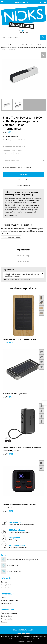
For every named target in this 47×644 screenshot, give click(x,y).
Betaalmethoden (7, 603)
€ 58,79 (8, 511)
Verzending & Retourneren (10, 600)
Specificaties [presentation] (23, 261)
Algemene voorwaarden (9, 613)
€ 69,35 (8, 454)
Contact (4, 597)
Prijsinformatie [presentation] (23, 250)
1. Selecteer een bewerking (14, 146)
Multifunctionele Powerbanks (30, 45)
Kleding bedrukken (7, 585)
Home (3, 45)
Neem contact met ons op (11, 237)
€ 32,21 (8, 343)
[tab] (23, 250)
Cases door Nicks (6, 588)
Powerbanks (14, 45)
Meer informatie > (11, 215)
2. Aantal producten (11, 161)
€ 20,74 (8, 397)
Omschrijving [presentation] (23, 255)
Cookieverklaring (7, 616)
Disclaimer (4, 622)
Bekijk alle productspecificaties (14, 140)
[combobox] (20, 38)
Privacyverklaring (7, 619)
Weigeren (29, 642)
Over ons (4, 582)
